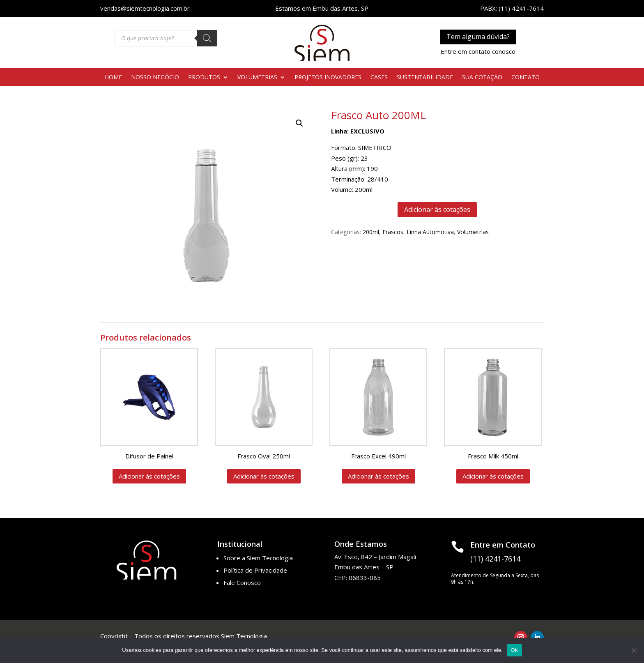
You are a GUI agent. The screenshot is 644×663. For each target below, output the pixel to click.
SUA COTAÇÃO (482, 78)
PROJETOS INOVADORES (328, 78)
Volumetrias (473, 232)
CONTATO (526, 78)
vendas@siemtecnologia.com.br (145, 8)
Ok (514, 650)
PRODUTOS (204, 78)
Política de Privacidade (255, 570)
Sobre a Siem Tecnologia (258, 558)
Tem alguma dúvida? (478, 37)
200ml (371, 232)
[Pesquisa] (207, 38)
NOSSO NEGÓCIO (155, 78)
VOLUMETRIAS (257, 78)
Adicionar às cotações (437, 209)
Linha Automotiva (430, 232)
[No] (634, 650)
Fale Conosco (242, 582)
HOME (113, 78)
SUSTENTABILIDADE (425, 78)
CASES (379, 78)
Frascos (393, 232)
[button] (299, 123)
